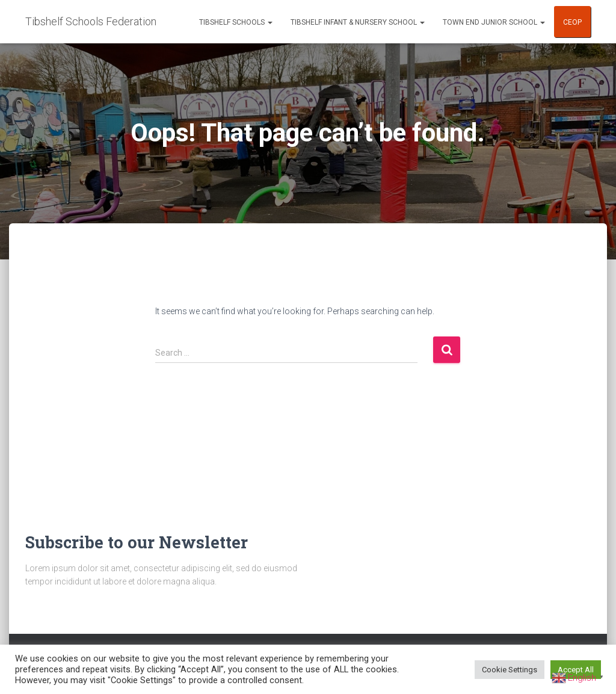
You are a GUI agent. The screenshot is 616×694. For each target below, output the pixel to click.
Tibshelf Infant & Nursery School (358, 22)
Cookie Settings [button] (510, 670)
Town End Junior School (494, 22)
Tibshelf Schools (236, 22)
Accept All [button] (576, 670)
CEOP (572, 22)
